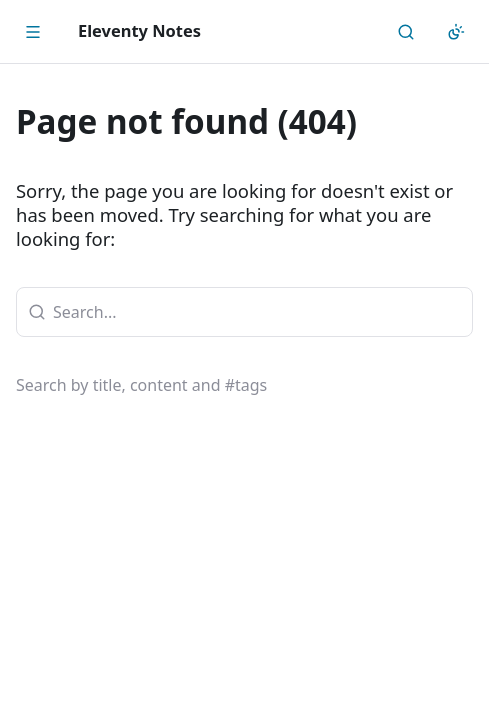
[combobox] (244, 312)
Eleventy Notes (139, 30)
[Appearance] (456, 32)
